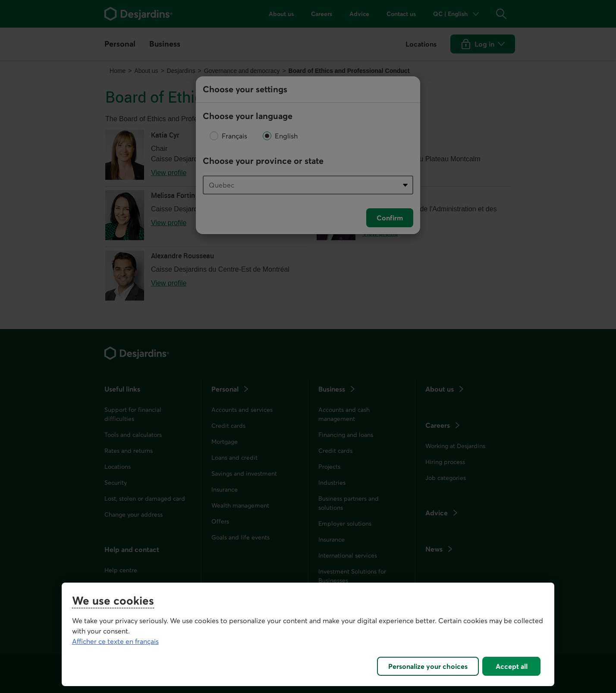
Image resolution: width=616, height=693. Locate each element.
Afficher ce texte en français (115, 641)
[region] (308, 634)
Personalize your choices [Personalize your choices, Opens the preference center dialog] (428, 666)
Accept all (512, 666)
